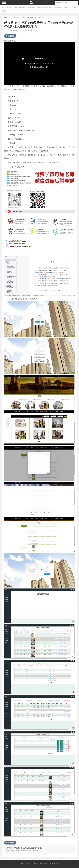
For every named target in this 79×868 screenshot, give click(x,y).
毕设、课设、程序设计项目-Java (28, 18)
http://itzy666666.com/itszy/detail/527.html (22, 851)
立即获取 (10, 36)
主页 (14, 18)
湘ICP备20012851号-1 (53, 863)
